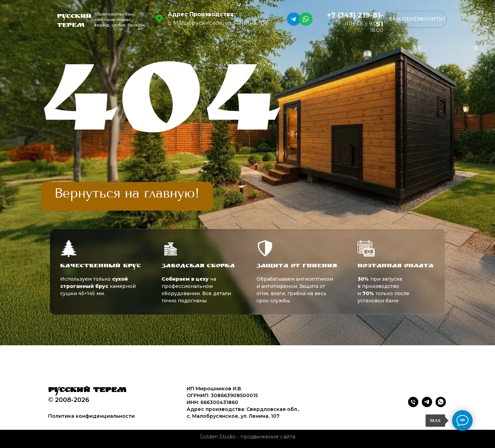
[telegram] (427, 405)
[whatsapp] (441, 405)
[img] (127, 193)
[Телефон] (413, 405)
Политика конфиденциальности (91, 416)
